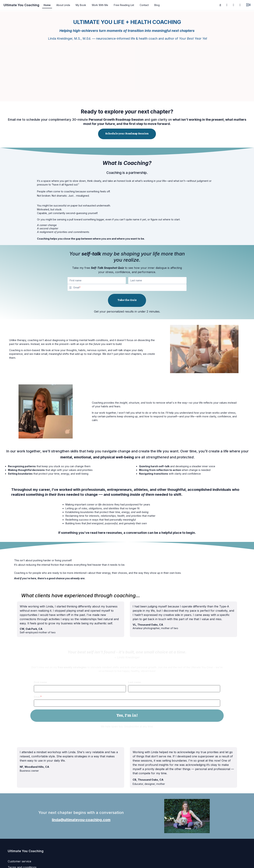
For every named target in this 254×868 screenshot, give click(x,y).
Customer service (19, 861)
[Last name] (157, 280)
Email (37, 697)
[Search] (220, 5)
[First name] (97, 280)
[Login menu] (248, 5)
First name (40, 682)
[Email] (130, 288)
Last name (134, 682)
